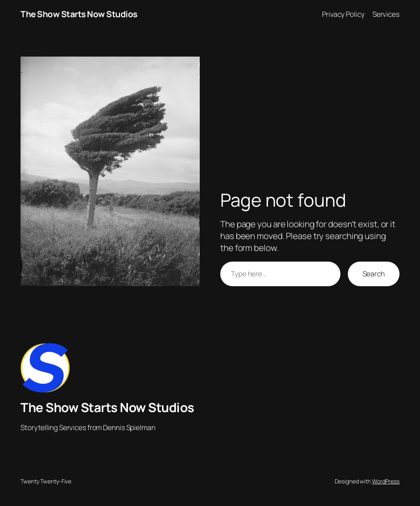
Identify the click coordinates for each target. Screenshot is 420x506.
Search (374, 274)
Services (386, 14)
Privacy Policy (343, 14)
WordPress (386, 481)
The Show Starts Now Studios (79, 14)
